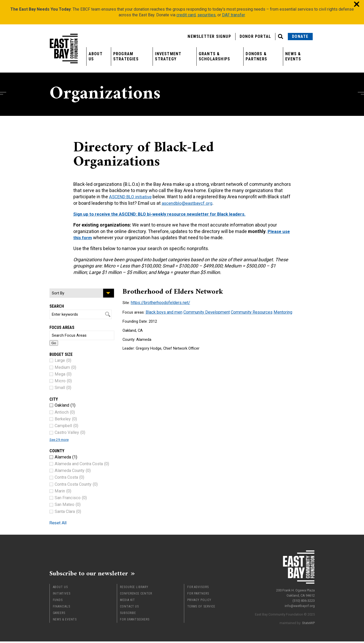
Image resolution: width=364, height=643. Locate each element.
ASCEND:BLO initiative (132, 197)
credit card (186, 15)
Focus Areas (62, 327)
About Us (96, 56)
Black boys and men (163, 311)
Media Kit (127, 602)
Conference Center (136, 595)
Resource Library (134, 589)
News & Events (293, 56)
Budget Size (61, 354)
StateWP (308, 621)
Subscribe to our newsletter (96, 574)
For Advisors (198, 589)
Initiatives (62, 595)
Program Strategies (126, 56)
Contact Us (129, 608)
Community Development (202, 311)
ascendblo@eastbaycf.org (201, 203)
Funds (58, 602)
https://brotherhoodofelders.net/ (159, 302)
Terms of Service (201, 608)
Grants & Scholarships (214, 56)
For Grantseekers (135, 621)
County (57, 451)
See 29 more (61, 439)
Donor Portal (255, 36)
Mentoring (273, 311)
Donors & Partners (256, 56)
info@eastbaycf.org (300, 604)
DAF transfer (233, 15)
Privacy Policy (199, 602)
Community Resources (244, 311)
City (54, 399)
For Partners (198, 595)
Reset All (61, 522)
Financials (62, 608)
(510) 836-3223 (304, 599)
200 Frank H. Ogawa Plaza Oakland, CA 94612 (295, 591)
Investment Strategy (168, 56)
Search (57, 306)
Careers (59, 614)
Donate (300, 36)
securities (206, 15)
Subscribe (128, 614)
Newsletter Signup (209, 36)
